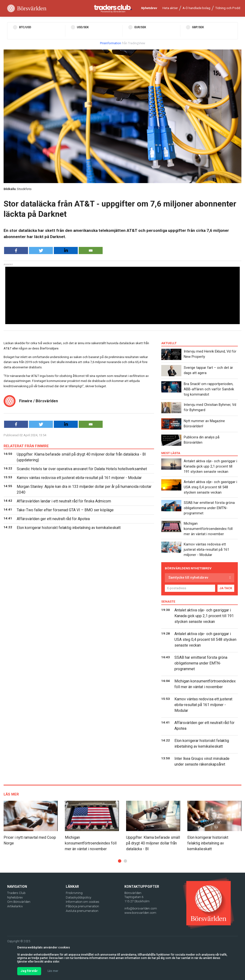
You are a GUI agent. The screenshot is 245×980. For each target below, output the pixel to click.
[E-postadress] (190, 588)
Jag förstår (29, 971)
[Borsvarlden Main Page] (27, 8)
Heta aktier (170, 8)
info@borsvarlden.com (141, 908)
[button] (120, 861)
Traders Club (16, 893)
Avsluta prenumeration (82, 911)
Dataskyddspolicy (78, 897)
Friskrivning (74, 893)
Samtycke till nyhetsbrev (188, 577)
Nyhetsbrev (149, 8)
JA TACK (226, 588)
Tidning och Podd (228, 8)
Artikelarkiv (15, 906)
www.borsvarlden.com (140, 913)
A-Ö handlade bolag (196, 8)
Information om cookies (83, 902)
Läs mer (53, 971)
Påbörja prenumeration (82, 906)
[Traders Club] (113, 8)
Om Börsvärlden (19, 902)
